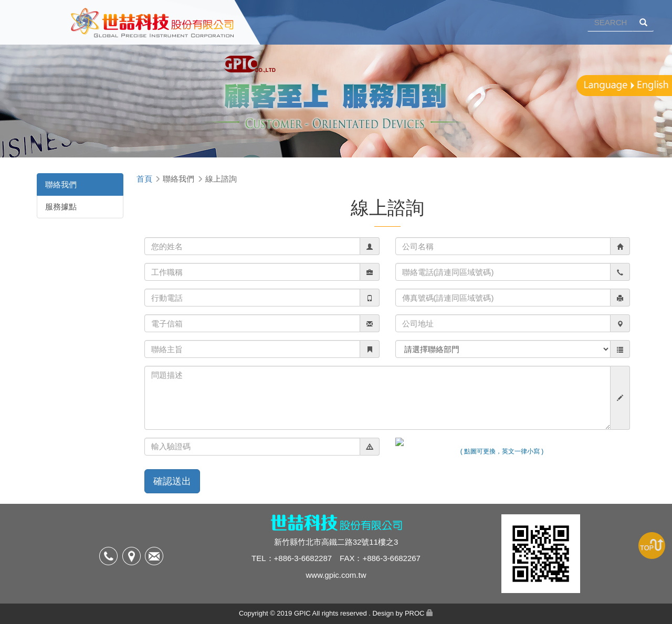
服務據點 (61, 207)
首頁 (144, 179)
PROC (415, 613)
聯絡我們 (61, 184)
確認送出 (172, 481)
